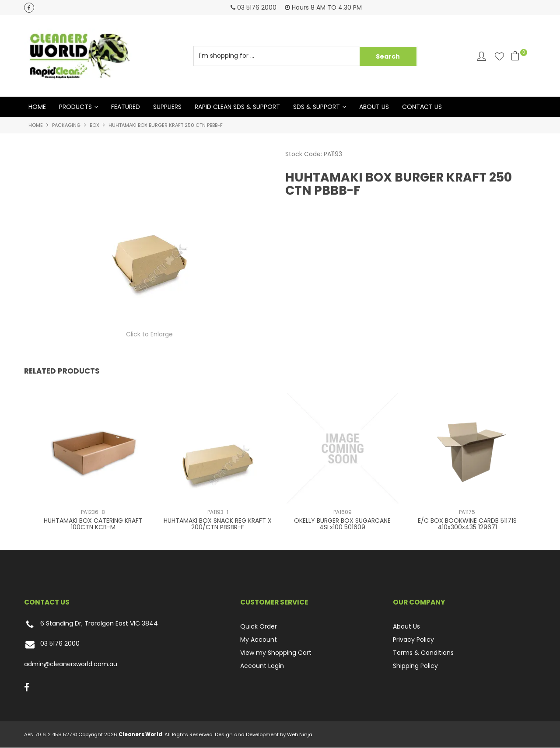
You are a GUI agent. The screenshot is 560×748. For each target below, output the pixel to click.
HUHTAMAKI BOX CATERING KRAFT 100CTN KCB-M (93, 524)
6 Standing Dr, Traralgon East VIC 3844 (91, 624)
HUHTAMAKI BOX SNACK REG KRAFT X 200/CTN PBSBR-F (218, 524)
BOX (94, 125)
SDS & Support (317, 107)
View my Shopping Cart (276, 653)
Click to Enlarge (149, 335)
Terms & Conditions (423, 653)
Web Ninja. (300, 735)
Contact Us (422, 107)
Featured (126, 107)
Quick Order (259, 626)
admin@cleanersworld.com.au (71, 664)
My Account (259, 640)
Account (481, 56)
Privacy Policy (413, 640)
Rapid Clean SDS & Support (237, 107)
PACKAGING (66, 125)
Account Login (262, 666)
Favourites (499, 56)
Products (75, 107)
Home (37, 107)
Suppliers (167, 107)
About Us (374, 107)
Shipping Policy (415, 666)
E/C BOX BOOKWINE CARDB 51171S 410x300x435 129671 (467, 524)
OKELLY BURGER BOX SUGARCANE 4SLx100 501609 (342, 524)
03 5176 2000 (52, 645)
